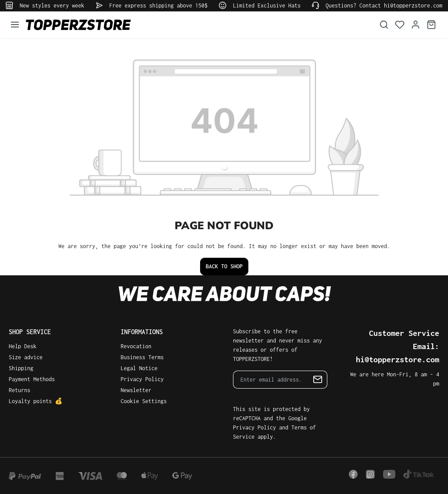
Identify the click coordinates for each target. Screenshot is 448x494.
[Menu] (15, 25)
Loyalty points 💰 (36, 401)
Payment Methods (32, 379)
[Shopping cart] (431, 25)
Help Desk (23, 346)
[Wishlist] (400, 25)
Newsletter (136, 390)
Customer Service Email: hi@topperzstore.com (398, 346)
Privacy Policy (142, 379)
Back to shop (224, 266)
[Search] (384, 25)
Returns (20, 390)
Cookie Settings (144, 401)
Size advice (26, 357)
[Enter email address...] (271, 380)
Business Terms (142, 357)
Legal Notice (139, 368)
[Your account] (416, 25)
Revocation (136, 346)
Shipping (21, 368)
